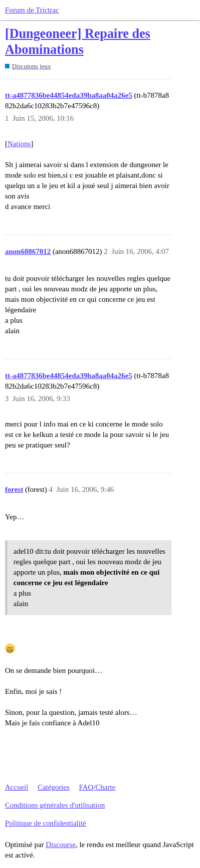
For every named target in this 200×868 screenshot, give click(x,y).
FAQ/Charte (97, 787)
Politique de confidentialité (45, 823)
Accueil (17, 787)
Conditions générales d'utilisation (55, 805)
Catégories (53, 787)
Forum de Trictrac (32, 10)
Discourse (61, 845)
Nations (19, 144)
